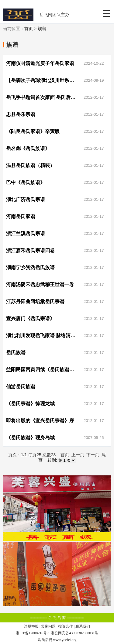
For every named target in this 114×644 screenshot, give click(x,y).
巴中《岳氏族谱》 (26, 182)
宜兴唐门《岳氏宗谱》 (30, 319)
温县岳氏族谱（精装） (30, 165)
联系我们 (83, 626)
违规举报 (31, 626)
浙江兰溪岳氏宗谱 (26, 233)
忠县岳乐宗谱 (21, 114)
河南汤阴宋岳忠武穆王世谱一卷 (40, 284)
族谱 (42, 29)
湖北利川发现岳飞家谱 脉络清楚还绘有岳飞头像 (42, 336)
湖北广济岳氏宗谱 (26, 199)
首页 (29, 29)
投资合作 (66, 626)
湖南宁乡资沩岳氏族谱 (30, 267)
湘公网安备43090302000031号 (74, 633)
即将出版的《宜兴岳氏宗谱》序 (40, 421)
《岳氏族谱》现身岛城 (30, 438)
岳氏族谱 (16, 353)
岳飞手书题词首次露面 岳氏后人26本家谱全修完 (42, 97)
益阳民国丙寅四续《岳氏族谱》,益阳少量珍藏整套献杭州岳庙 (42, 370)
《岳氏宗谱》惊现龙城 (30, 404)
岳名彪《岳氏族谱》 (28, 148)
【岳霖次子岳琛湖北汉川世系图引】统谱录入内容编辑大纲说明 (42, 80)
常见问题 (48, 626)
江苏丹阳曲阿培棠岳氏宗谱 (35, 301)
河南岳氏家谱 (21, 216)
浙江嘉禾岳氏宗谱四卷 (30, 250)
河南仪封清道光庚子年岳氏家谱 (40, 63)
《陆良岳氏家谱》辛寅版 (33, 131)
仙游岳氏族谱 (21, 387)
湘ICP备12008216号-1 (33, 633)
